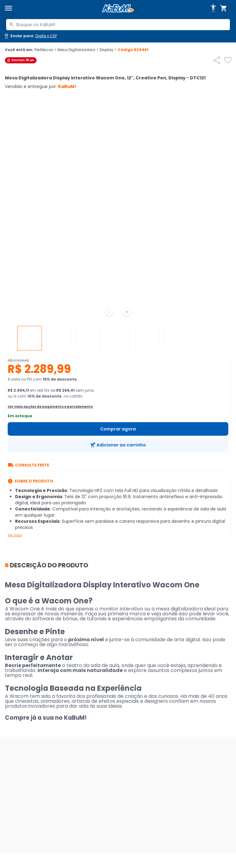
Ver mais (15, 535)
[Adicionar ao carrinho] (118, 445)
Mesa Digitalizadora (78, 50)
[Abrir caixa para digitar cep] (30, 36)
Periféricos (45, 50)
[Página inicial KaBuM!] (118, 8)
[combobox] (118, 25)
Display (108, 50)
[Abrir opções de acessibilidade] (213, 8)
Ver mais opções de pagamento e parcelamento (50, 407)
